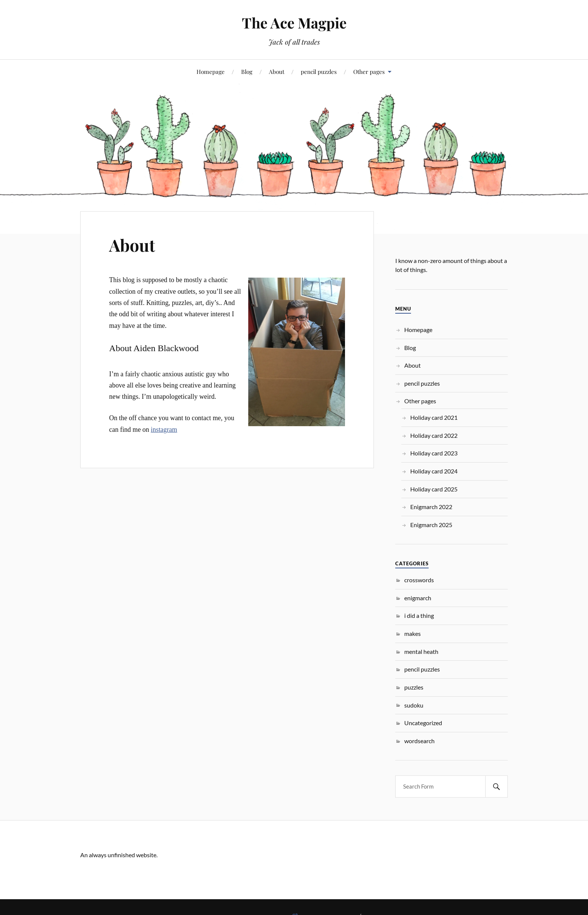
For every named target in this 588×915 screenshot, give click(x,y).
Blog (247, 71)
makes (412, 633)
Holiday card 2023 (434, 453)
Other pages (369, 71)
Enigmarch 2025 (431, 525)
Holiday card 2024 (434, 471)
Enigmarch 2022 (431, 507)
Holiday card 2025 (434, 489)
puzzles (414, 687)
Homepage (211, 71)
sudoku (414, 705)
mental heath (421, 651)
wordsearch (419, 741)
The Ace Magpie (294, 23)
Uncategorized (423, 723)
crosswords (419, 580)
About (277, 71)
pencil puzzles (319, 71)
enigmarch (418, 598)
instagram (164, 430)
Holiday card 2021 (434, 417)
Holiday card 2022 (434, 435)
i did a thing (419, 615)
